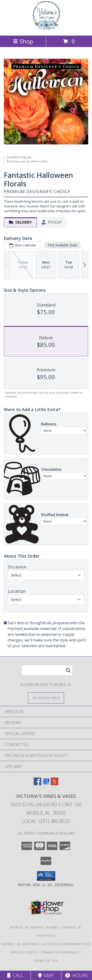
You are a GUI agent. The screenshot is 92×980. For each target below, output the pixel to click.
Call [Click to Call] (15, 975)
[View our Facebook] (37, 784)
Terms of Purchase (60, 952)
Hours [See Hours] (77, 975)
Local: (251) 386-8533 (46, 821)
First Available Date (62, 245)
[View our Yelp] (55, 784)
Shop (23, 41)
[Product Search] (47, 670)
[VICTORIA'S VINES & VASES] (46, 29)
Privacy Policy (25, 952)
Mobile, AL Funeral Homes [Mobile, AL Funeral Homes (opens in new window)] (34, 927)
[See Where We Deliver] (46, 698)
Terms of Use (46, 961)
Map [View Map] (46, 975)
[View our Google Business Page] (46, 784)
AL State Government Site (66, 944)
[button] (46, 876)
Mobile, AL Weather (20, 944)
